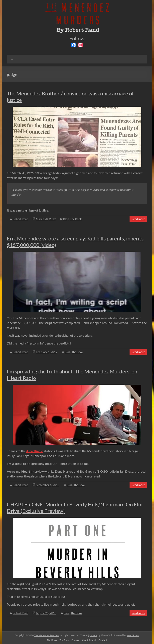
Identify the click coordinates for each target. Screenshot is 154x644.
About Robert (89, 640)
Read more (138, 219)
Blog (66, 219)
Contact (103, 640)
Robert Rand (20, 219)
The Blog (64, 640)
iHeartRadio (35, 451)
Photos (75, 640)
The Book (76, 219)
